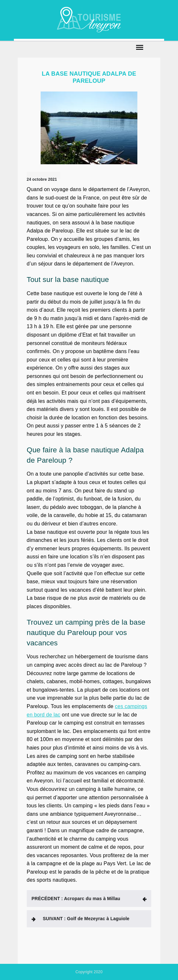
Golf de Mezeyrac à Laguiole (86, 919)
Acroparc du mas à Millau (76, 899)
